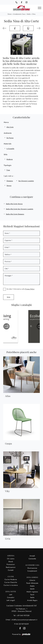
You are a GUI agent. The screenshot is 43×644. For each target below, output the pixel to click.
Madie (32, 586)
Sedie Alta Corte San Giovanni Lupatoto (20, 209)
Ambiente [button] (8, 133)
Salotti (32, 589)
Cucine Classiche (11, 582)
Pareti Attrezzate (32, 583)
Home (9, 14)
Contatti (11, 570)
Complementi (32, 571)
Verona (9, 186)
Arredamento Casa (19, 14)
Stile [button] (6, 155)
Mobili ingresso (32, 592)
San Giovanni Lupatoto (26, 181)
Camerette (32, 559)
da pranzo (10, 138)
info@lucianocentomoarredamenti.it (24, 620)
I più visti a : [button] (9, 176)
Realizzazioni (11, 567)
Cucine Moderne (11, 580)
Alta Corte (10, 127)
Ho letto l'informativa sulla (21, 289)
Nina (34, 14)
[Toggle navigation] (40, 8)
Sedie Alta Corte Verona (14, 204)
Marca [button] (6, 122)
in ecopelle (10, 149)
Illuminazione (32, 568)
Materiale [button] (8, 144)
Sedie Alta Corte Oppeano (15, 214)
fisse (8, 170)
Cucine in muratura (11, 585)
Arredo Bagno (32, 600)
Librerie (32, 580)
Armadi (32, 556)
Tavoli (32, 595)
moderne (10, 159)
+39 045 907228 (23, 616)
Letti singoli (11, 600)
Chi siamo (11, 559)
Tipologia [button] (8, 165)
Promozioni (11, 565)
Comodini (11, 598)
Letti (11, 595)
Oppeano (10, 181)
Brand (11, 562)
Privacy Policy (30, 289)
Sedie (29, 14)
